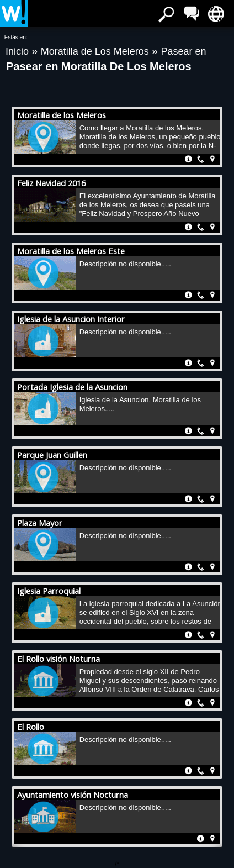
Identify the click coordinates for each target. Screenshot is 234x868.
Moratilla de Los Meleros (96, 51)
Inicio (18, 51)
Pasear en (184, 51)
